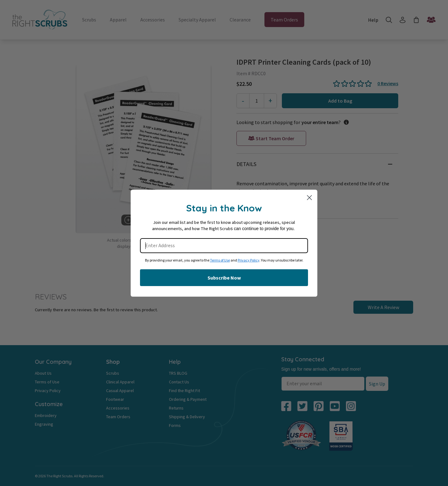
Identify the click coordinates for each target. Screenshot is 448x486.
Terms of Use (220, 260)
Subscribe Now (224, 278)
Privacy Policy (249, 260)
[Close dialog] (309, 198)
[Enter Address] (224, 246)
